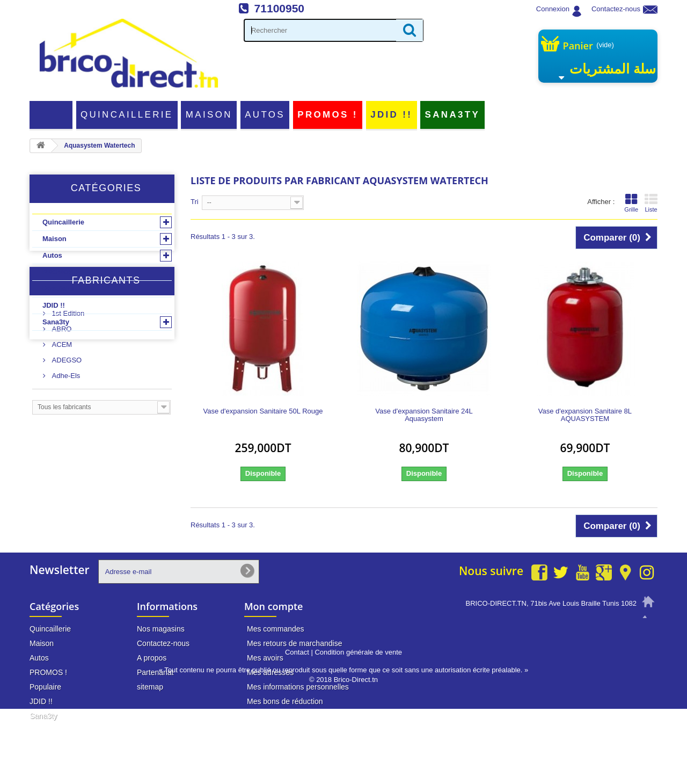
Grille (631, 203)
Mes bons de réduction (285, 701)
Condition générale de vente (358, 727)
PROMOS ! (327, 115)
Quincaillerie (127, 115)
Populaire (58, 289)
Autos (265, 115)
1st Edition (67, 399)
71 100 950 (618, 623)
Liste (651, 203)
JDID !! (391, 115)
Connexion (553, 9)
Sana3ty (453, 115)
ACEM (61, 430)
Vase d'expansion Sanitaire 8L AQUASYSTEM (585, 415)
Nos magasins (161, 629)
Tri (195, 202)
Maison (209, 115)
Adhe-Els (65, 462)
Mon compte (273, 606)
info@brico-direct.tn (605, 644)
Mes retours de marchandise (294, 643)
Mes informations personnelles (298, 687)
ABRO (61, 415)
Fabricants (106, 371)
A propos (152, 658)
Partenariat (155, 672)
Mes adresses (270, 672)
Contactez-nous (616, 9)
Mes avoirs (265, 658)
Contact (297, 727)
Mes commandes (276, 629)
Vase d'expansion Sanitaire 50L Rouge (263, 411)
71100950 (279, 8)
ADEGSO (66, 446)
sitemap (150, 687)
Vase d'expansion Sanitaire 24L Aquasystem (424, 415)
